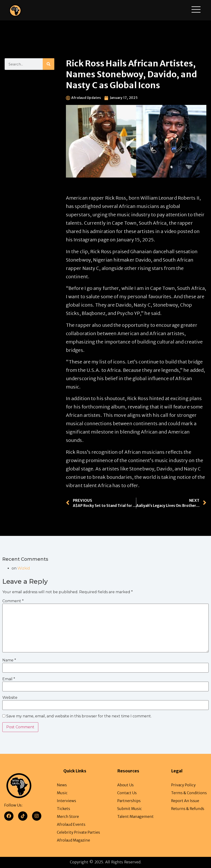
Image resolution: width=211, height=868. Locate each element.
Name (9, 660)
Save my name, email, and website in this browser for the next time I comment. (79, 716)
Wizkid (24, 568)
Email (9, 679)
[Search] (49, 64)
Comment (13, 601)
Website (10, 698)
